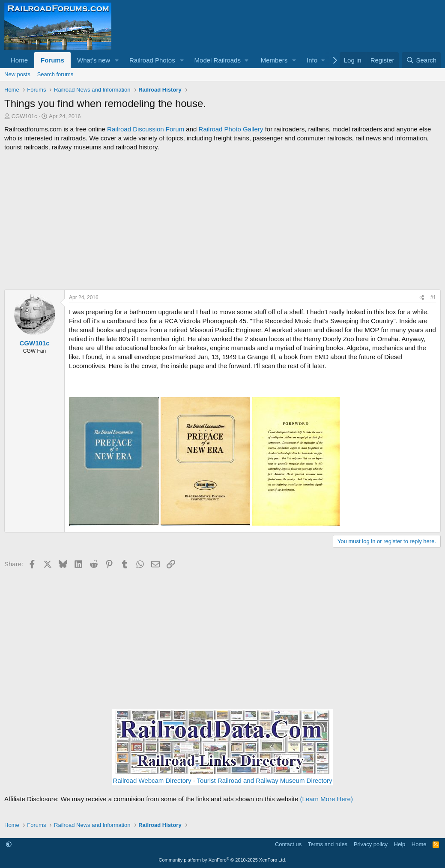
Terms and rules (328, 844)
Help (400, 844)
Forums (52, 60)
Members (274, 60)
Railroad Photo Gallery (231, 129)
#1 (433, 297)
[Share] (422, 298)
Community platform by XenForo (223, 860)
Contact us (288, 844)
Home (19, 60)
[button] (117, 60)
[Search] (421, 60)
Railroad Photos (152, 60)
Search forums (55, 74)
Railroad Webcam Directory (152, 780)
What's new (94, 60)
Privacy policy (371, 844)
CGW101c (24, 116)
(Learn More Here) (327, 799)
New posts (17, 74)
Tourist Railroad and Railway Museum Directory (265, 780)
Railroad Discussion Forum (146, 129)
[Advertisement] (222, 220)
